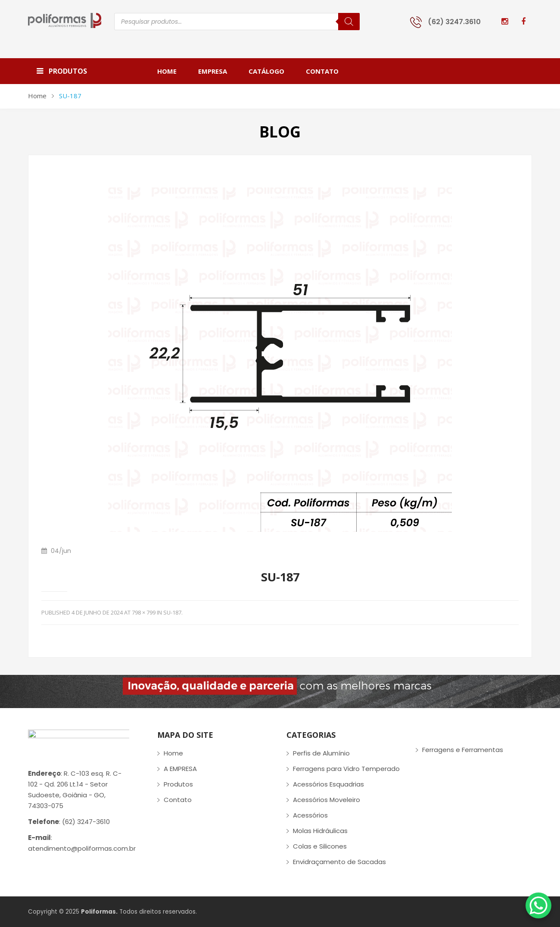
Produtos (178, 784)
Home (37, 96)
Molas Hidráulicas (320, 831)
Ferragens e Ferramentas (463, 750)
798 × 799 (144, 612)
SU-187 (172, 612)
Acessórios (310, 815)
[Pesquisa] (349, 22)
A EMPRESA (180, 769)
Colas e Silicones (320, 846)
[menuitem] (172, 71)
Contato (178, 800)
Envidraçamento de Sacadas (339, 862)
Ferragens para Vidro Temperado (346, 769)
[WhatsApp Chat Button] (538, 905)
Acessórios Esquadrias (328, 784)
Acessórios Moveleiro (327, 800)
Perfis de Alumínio (321, 753)
